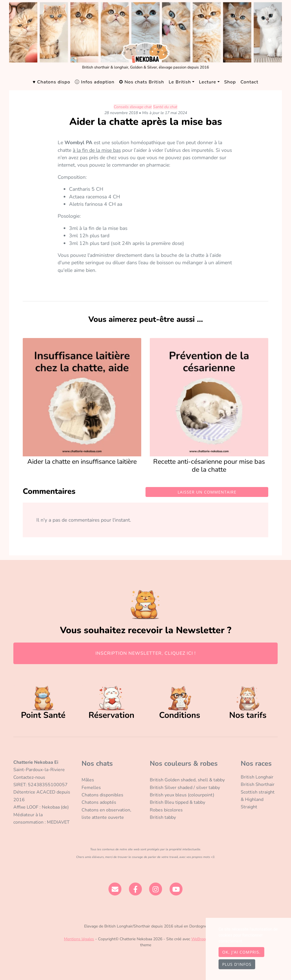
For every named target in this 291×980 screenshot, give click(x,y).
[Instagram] (156, 889)
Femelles (91, 788)
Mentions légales (79, 939)
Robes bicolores (166, 810)
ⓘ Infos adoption (95, 82)
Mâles (88, 780)
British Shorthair (258, 784)
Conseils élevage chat (133, 107)
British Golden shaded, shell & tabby (187, 780)
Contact (249, 82)
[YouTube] (176, 889)
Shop (230, 82)
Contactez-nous (29, 777)
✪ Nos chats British (142, 82)
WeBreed (199, 939)
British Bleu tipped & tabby (177, 802)
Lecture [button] (208, 82)
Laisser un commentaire (207, 492)
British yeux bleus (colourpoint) (182, 795)
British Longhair (257, 777)
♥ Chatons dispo (51, 82)
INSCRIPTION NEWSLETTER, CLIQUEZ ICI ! (146, 653)
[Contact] (115, 889)
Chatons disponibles (102, 795)
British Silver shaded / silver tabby (185, 788)
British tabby (163, 817)
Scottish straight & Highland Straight (258, 800)
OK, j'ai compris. (241, 952)
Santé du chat (165, 107)
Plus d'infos (237, 964)
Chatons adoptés (99, 802)
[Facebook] (135, 889)
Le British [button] (180, 82)
